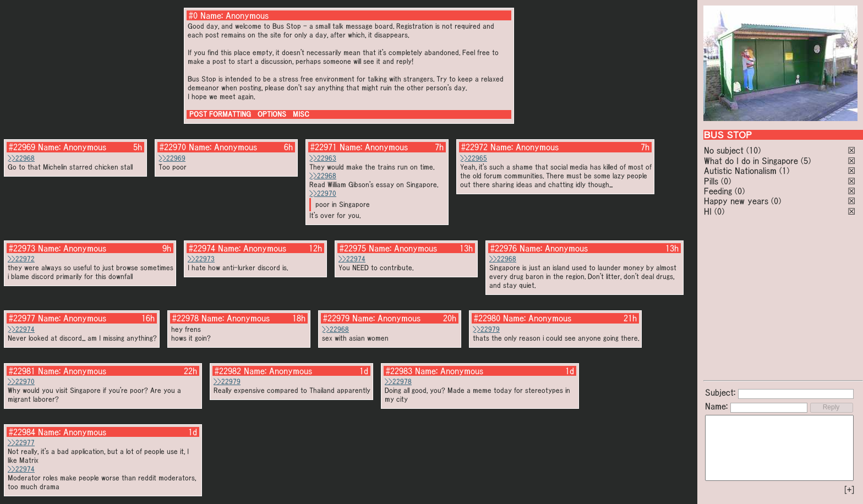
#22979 (336, 318)
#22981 (22, 371)
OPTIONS (272, 114)
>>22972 (21, 259)
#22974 (202, 248)
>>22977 (21, 443)
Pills (711, 181)
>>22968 (21, 158)
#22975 (353, 248)
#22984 (22, 432)
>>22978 (398, 382)
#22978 (185, 318)
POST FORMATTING (220, 114)
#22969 (22, 147)
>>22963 (323, 158)
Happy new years (736, 201)
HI (708, 211)
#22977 (22, 318)
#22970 (173, 147)
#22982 (228, 371)
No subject (725, 150)
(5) (806, 161)
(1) (784, 171)
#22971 (324, 147)
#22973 (22, 248)
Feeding (718, 191)
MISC (301, 114)
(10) (753, 150)
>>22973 (201, 259)
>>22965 (474, 158)
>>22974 (352, 259)
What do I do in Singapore (751, 161)
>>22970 (323, 193)
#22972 (474, 147)
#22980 (487, 318)
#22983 (399, 371)
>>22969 (172, 158)
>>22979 (486, 329)
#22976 (504, 248)
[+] (849, 490)
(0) (726, 181)
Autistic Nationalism (740, 171)
